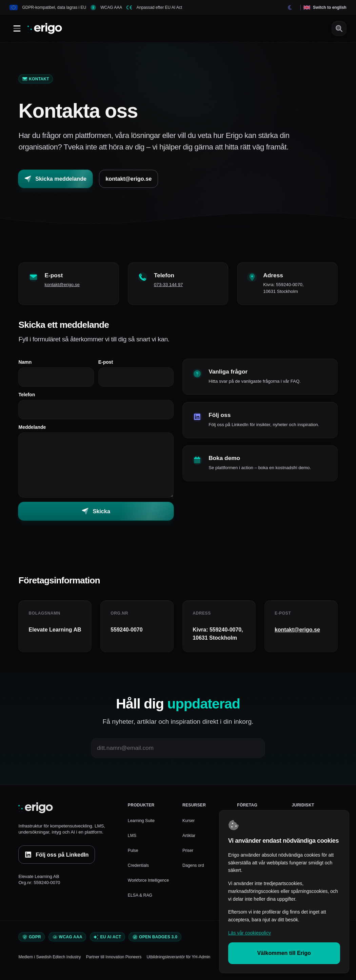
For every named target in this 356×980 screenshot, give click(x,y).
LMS (132, 839)
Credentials (139, 869)
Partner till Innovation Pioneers (114, 961)
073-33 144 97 (172, 287)
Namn (25, 364)
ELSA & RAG (141, 899)
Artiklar (189, 839)
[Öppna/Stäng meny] (17, 28)
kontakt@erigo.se (66, 287)
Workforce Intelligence (150, 884)
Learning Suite (142, 824)
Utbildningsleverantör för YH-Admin (178, 961)
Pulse (133, 854)
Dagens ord (194, 869)
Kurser (189, 824)
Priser (188, 854)
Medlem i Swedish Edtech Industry (50, 961)
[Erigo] (68, 812)
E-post (106, 364)
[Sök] (339, 28)
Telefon (27, 397)
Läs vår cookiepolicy (250, 933)
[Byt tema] (290, 7)
